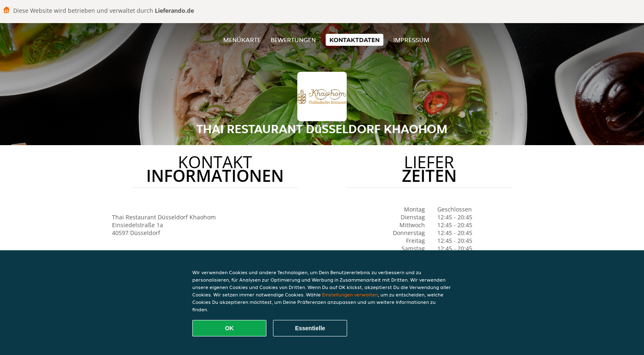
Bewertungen (293, 40)
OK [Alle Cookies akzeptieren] (230, 328)
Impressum (411, 40)
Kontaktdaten (355, 40)
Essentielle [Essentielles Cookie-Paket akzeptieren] (310, 328)
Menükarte (242, 40)
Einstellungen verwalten (350, 295)
